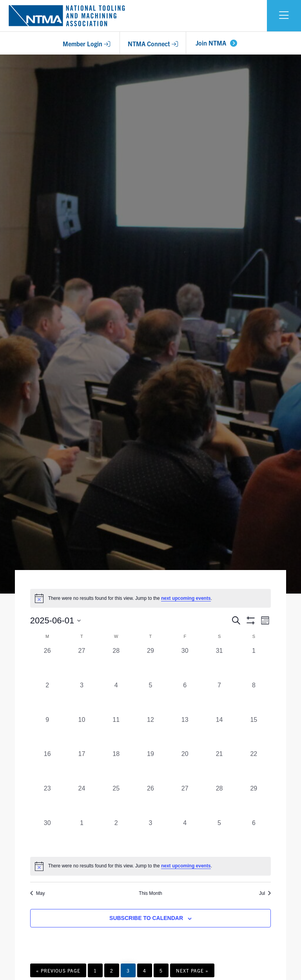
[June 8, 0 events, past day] (254, 698)
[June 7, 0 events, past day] (219, 698)
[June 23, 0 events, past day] (47, 801)
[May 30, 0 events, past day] (185, 663)
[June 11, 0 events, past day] (116, 732)
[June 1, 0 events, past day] (254, 663)
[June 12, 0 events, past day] (150, 732)
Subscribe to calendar (146, 918)
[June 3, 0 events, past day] (82, 698)
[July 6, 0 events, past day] (254, 836)
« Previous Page (58, 972)
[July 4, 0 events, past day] (185, 836)
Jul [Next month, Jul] (265, 893)
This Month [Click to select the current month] (150, 893)
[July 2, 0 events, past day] (116, 836)
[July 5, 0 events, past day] (219, 836)
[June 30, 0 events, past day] (47, 836)
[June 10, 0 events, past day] (82, 732)
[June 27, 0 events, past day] (185, 801)
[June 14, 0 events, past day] (219, 732)
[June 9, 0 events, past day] (47, 732)
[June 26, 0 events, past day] (150, 801)
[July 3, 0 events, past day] (150, 836)
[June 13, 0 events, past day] (185, 732)
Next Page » (192, 972)
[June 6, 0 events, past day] (185, 698)
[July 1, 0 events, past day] (82, 836)
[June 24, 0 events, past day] (82, 801)
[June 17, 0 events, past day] (82, 767)
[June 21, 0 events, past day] (219, 767)
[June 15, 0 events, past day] (254, 732)
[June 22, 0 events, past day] (254, 767)
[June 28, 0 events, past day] (219, 801)
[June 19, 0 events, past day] (150, 767)
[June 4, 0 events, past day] (116, 698)
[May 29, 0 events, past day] (150, 663)
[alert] (150, 866)
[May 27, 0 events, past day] (82, 663)
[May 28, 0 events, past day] (116, 663)
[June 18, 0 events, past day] (116, 767)
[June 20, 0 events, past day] (185, 767)
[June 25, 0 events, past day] (116, 801)
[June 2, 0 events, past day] (47, 698)
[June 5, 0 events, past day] (150, 698)
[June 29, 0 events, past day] (254, 801)
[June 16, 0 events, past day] (47, 767)
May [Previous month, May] (38, 893)
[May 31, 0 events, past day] (219, 663)
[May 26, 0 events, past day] (47, 663)
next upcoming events (186, 598)
